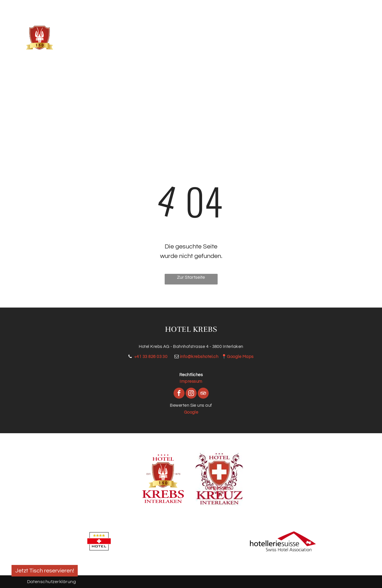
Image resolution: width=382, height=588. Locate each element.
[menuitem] (96, 35)
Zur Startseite (191, 277)
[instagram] (191, 394)
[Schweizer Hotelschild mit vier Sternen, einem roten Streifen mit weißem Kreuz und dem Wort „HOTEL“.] (99, 541)
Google (191, 412)
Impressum (191, 381)
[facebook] (179, 394)
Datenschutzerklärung (52, 582)
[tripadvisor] (203, 394)
